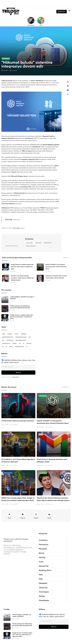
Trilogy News (29, 243)
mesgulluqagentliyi (31, 246)
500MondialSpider (19, 347)
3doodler (29, 343)
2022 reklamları (6, 343)
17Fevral (16, 334)
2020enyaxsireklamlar (8, 337)
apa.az (16, 220)
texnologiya (38, 243)
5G (27, 347)
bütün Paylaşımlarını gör (12, 246)
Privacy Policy (16, 377)
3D (23, 343)
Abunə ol (63, 12)
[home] (11, 12)
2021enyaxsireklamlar (21, 337)
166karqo (10, 334)
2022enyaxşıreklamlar (21, 340)
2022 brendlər (10, 340)
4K (6, 347)
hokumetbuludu (48, 243)
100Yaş (4, 334)
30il (20, 343)
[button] (69, 10)
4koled (11, 347)
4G (3, 347)
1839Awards (24, 334)
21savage (14, 343)
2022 (30, 337)
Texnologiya (6, 59)
